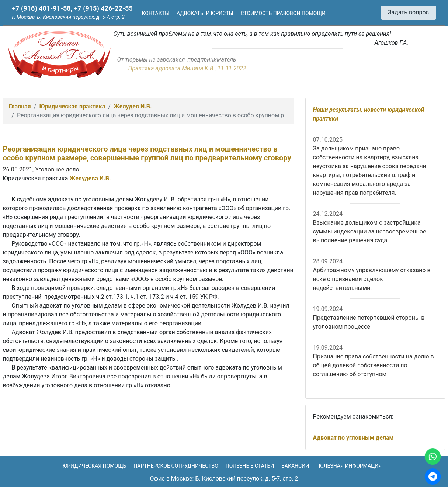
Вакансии (295, 466)
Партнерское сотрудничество (176, 466)
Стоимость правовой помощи (283, 13)
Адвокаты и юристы (205, 13)
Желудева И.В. (90, 178)
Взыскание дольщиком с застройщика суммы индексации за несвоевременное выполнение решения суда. (370, 231)
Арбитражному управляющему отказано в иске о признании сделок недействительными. (372, 279)
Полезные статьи (250, 466)
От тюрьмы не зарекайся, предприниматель (177, 60)
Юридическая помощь (95, 466)
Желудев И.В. (133, 106)
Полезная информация (349, 466)
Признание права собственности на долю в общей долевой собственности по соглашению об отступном (374, 365)
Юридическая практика (72, 106)
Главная (20, 106)
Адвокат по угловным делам (353, 438)
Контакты (156, 13)
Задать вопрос (408, 12)
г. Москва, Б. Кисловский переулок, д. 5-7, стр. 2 (68, 17)
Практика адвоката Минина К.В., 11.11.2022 (187, 68)
